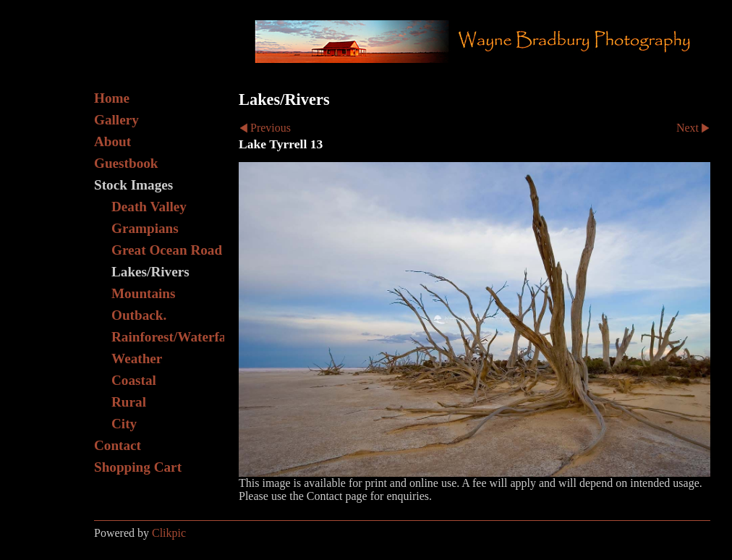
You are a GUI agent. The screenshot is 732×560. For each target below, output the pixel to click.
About (112, 141)
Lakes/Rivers (150, 272)
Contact (118, 445)
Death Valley (149, 207)
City (124, 424)
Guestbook (126, 163)
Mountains (144, 293)
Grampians (145, 228)
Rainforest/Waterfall (168, 337)
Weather (137, 359)
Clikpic (169, 533)
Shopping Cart (138, 467)
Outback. (139, 315)
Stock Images (133, 185)
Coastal (134, 380)
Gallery (116, 120)
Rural (129, 402)
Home (112, 98)
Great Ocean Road (167, 250)
